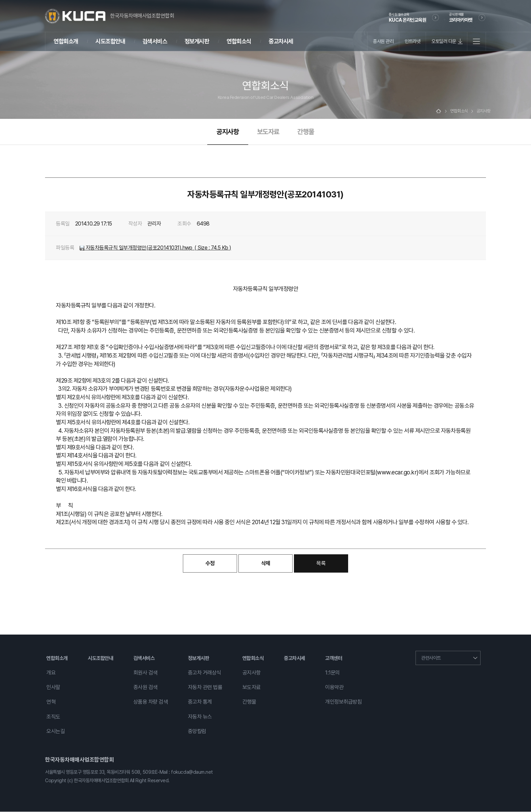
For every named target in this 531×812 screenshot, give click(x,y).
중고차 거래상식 (205, 673)
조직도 (53, 717)
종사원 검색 (145, 688)
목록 (321, 564)
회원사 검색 (145, 673)
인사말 (53, 688)
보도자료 (268, 132)
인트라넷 (412, 41)
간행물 (306, 132)
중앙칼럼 (197, 732)
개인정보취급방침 (343, 702)
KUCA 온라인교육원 (408, 17)
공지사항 (228, 132)
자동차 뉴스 (200, 717)
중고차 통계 (200, 702)
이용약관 (334, 688)
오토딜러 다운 (444, 41)
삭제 (266, 564)
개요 (51, 673)
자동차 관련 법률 (205, 688)
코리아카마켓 (461, 17)
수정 (210, 564)
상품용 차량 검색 (151, 702)
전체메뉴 (476, 41)
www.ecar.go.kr (397, 473)
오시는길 (56, 732)
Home (439, 112)
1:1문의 (333, 673)
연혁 (51, 702)
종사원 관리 (383, 41)
